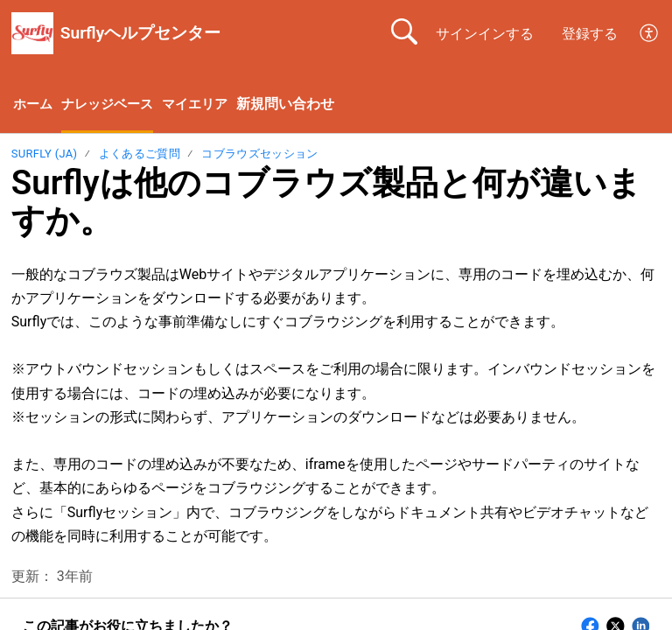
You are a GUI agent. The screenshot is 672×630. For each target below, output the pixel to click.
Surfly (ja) (45, 155)
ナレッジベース (113, 105)
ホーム (34, 105)
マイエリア (206, 105)
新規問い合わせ (298, 105)
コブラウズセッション (259, 155)
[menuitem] (650, 33)
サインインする (485, 34)
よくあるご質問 (140, 155)
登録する (590, 34)
